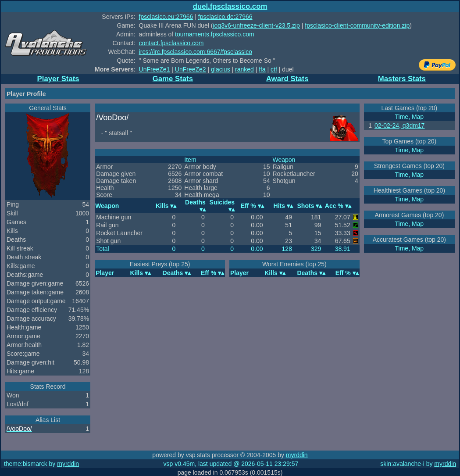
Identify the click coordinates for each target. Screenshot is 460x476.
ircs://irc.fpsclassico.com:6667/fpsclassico (196, 52)
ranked (244, 69)
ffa (262, 69)
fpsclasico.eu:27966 (166, 17)
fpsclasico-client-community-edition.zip (357, 25)
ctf (274, 69)
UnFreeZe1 (155, 69)
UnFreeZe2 (191, 69)
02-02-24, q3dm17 (399, 125)
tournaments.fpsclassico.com (215, 34)
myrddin (297, 455)
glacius (221, 69)
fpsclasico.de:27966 (225, 17)
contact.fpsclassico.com (171, 43)
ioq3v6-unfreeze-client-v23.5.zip (256, 25)
